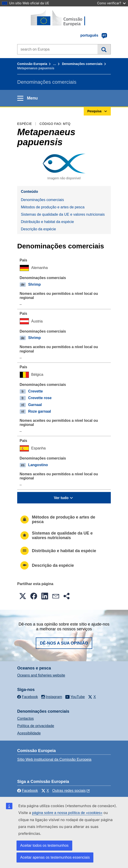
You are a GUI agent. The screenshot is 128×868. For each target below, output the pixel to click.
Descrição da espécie (38, 229)
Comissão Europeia (32, 64)
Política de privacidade (36, 726)
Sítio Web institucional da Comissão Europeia (54, 759)
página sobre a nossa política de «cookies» (67, 813)
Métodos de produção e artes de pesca (53, 207)
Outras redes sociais (69, 791)
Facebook (28, 791)
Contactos (25, 719)
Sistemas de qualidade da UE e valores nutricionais (63, 214)
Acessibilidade (29, 733)
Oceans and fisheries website (41, 675)
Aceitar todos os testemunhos (44, 845)
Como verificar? (111, 3)
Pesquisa (104, 49)
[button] (23, 596)
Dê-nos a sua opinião (64, 643)
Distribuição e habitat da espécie (47, 222)
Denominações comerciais (82, 64)
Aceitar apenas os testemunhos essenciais (55, 857)
